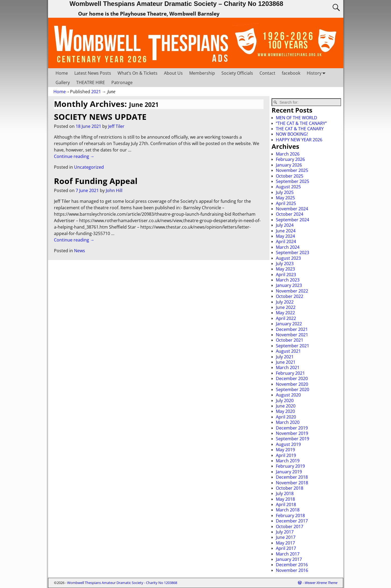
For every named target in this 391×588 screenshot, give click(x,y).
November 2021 (292, 335)
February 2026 (290, 159)
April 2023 (286, 275)
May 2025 (285, 198)
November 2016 (292, 570)
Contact (267, 73)
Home (62, 73)
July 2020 (285, 401)
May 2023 (285, 269)
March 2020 (288, 422)
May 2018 (285, 499)
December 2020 (292, 378)
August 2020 (288, 395)
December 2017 (292, 521)
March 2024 (288, 247)
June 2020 (286, 406)
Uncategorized (89, 167)
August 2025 (288, 187)
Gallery (63, 82)
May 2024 (285, 236)
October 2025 (290, 176)
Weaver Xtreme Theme (321, 583)
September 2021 (293, 346)
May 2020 (285, 411)
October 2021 (290, 340)
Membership (202, 73)
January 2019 (289, 472)
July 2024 (285, 225)
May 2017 (285, 543)
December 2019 (292, 428)
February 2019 (290, 466)
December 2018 (292, 477)
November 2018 (292, 483)
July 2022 (285, 302)
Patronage (122, 82)
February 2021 (290, 373)
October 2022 (290, 296)
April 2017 (286, 548)
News (80, 251)
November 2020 (292, 384)
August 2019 (288, 444)
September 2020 (293, 389)
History (317, 73)
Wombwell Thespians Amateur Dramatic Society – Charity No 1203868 (176, 4)
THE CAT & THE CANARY (300, 129)
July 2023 (285, 264)
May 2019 (285, 450)
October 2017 (290, 526)
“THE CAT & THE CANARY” (301, 123)
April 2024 (286, 241)
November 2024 (292, 209)
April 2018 (286, 504)
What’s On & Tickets (138, 73)
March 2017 (288, 554)
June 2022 (286, 307)
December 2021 (292, 329)
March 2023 (288, 280)
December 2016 (292, 565)
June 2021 (286, 362)
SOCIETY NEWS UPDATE (100, 117)
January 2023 (289, 285)
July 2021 (285, 357)
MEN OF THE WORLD (297, 118)
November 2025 (292, 170)
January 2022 (289, 324)
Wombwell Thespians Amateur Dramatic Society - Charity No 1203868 (122, 583)
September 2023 (293, 252)
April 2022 (286, 318)
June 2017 (286, 537)
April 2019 (286, 455)
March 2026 (288, 154)
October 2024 (290, 214)
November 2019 (292, 433)
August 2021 (288, 351)
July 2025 (285, 192)
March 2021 (288, 367)
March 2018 (288, 510)
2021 (96, 92)
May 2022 (285, 313)
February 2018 (290, 515)
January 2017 (289, 559)
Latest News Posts (93, 73)
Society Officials (237, 73)
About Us (173, 73)
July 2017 (285, 532)
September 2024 (293, 220)
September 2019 (293, 439)
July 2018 (285, 493)
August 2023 (288, 258)
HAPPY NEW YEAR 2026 (299, 140)
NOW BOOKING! (292, 134)
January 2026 (289, 165)
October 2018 (290, 488)
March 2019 (288, 461)
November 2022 (292, 291)
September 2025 (293, 181)
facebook (291, 73)
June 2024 (286, 231)
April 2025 (286, 203)
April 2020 (286, 417)
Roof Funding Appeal (96, 181)
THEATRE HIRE (91, 82)
